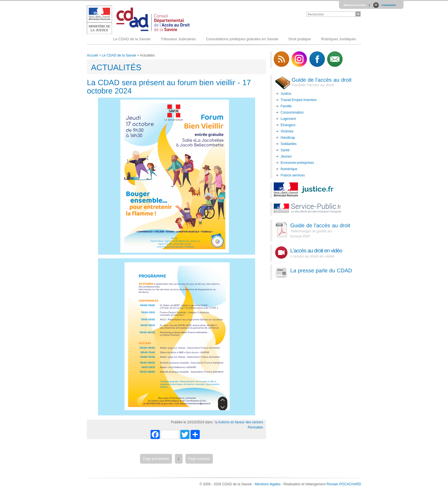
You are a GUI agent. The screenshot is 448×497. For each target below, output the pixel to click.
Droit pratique (300, 39)
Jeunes (286, 156)
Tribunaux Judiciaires (178, 39)
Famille (286, 106)
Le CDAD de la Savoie (132, 39)
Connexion (389, 5)
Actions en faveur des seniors (241, 422)
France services (293, 175)
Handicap (288, 138)
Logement (288, 119)
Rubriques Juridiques (339, 39)
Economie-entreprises (297, 163)
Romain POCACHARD (344, 484)
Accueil (92, 55)
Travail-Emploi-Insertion (299, 100)
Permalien (255, 427)
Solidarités (289, 144)
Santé (285, 150)
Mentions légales (268, 484)
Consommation (292, 112)
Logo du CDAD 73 (139, 20)
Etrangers (288, 125)
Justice (286, 94)
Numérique (289, 169)
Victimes (287, 131)
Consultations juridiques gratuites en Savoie (242, 39)
